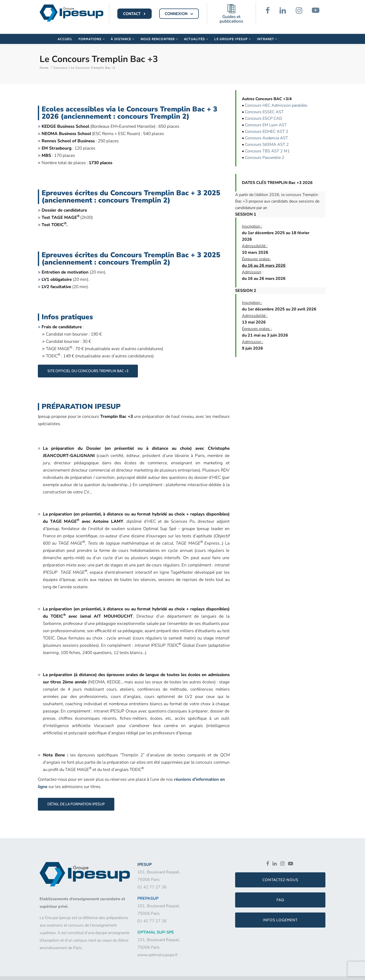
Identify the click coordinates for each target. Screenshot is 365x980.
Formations (92, 33)
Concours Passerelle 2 (265, 151)
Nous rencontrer (159, 33)
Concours (61, 61)
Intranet (267, 33)
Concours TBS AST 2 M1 (267, 145)
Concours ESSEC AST (264, 106)
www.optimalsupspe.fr (158, 949)
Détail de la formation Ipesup (76, 798)
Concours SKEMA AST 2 (267, 138)
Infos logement (280, 914)
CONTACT (135, 14)
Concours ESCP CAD (264, 112)
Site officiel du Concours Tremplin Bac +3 (88, 365)
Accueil (65, 33)
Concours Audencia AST (266, 132)
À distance (123, 33)
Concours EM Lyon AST (266, 119)
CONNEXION (179, 14)
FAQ (280, 894)
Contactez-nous (280, 874)
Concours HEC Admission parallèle (276, 99)
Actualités (196, 33)
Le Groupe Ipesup (233, 33)
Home (44, 61)
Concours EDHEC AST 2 (267, 125)
